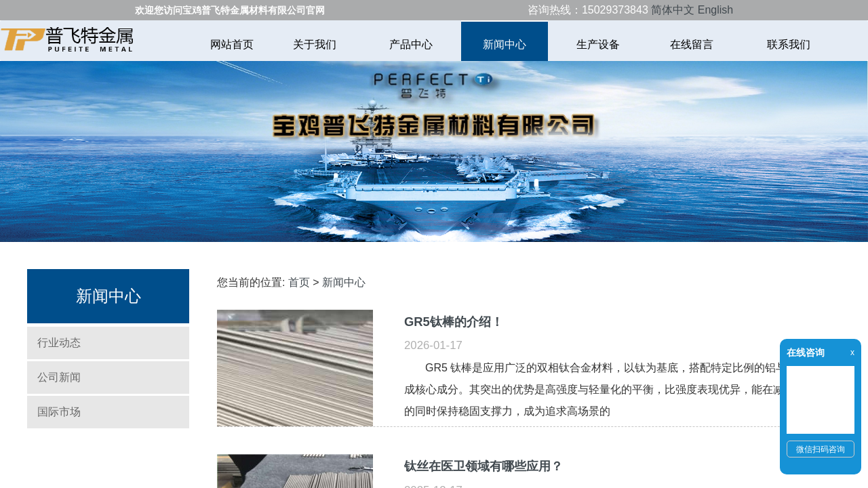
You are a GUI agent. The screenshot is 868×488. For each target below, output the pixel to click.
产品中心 (411, 44)
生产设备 (598, 44)
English (715, 10)
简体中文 (673, 10)
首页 (299, 282)
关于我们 (316, 44)
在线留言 (693, 44)
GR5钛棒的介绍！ (454, 322)
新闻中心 (505, 44)
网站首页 (232, 44)
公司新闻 (59, 377)
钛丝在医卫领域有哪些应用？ (484, 466)
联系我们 (789, 44)
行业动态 (59, 343)
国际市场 (59, 412)
